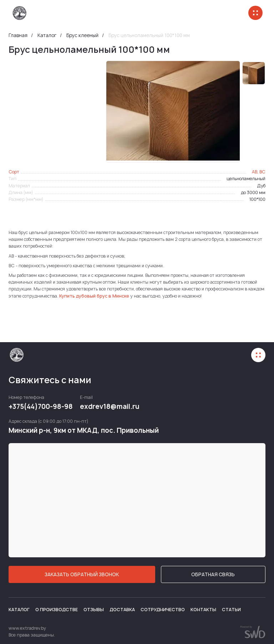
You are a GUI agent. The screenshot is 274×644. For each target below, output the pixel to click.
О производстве (57, 610)
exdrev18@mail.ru (110, 407)
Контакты (203, 610)
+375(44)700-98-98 (41, 407)
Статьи (231, 610)
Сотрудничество (163, 610)
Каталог (47, 36)
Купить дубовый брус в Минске (94, 296)
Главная (18, 36)
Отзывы (94, 610)
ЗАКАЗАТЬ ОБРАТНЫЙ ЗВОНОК (82, 574)
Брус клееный (82, 36)
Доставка (122, 610)
